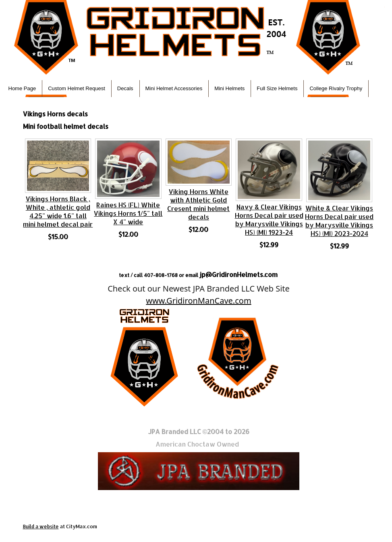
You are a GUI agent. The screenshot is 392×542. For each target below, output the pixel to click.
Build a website (41, 526)
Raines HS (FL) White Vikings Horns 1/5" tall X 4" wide (128, 213)
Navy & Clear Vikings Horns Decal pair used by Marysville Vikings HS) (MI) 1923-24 (269, 219)
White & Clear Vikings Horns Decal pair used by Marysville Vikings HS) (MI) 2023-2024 (339, 221)
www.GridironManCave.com (198, 301)
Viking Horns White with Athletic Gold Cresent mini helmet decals (198, 204)
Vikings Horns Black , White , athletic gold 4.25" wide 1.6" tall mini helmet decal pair (58, 211)
